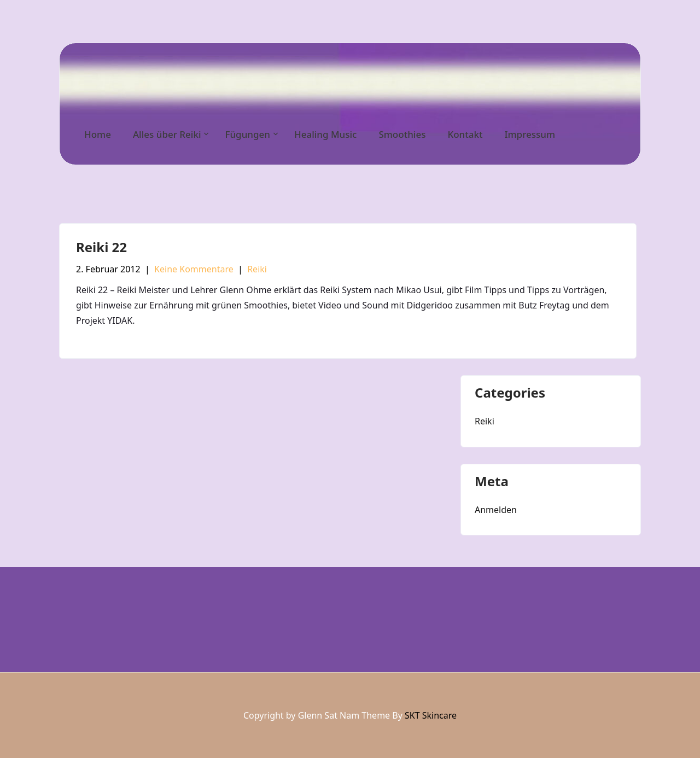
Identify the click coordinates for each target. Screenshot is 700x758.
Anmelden (496, 510)
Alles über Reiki (167, 134)
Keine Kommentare (194, 269)
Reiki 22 (101, 247)
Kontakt (465, 134)
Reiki (257, 269)
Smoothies (402, 134)
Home (98, 134)
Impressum (530, 134)
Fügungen (247, 134)
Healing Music (325, 134)
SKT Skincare (431, 715)
